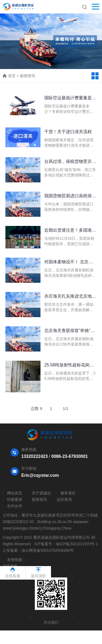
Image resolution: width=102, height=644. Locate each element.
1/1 (66, 408)
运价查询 (64, 500)
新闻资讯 (28, 76)
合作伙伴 (15, 506)
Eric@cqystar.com (40, 475)
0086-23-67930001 (69, 456)
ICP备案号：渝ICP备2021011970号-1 (66, 544)
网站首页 (15, 493)
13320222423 (35, 456)
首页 (12, 76)
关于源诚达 (41, 493)
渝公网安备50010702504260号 (48, 550)
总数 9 (37, 408)
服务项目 (68, 493)
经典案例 (15, 500)
